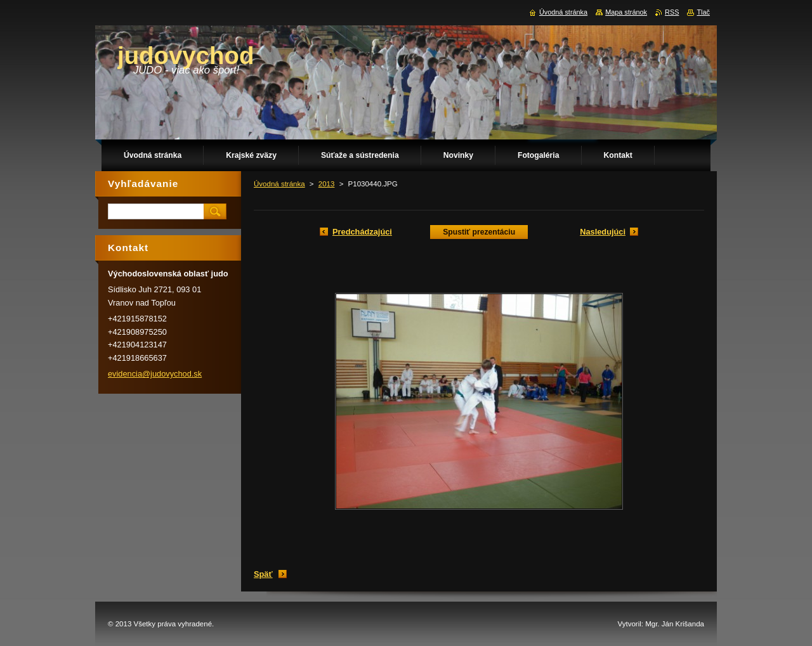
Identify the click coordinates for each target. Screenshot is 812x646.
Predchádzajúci (362, 232)
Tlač (703, 12)
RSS (672, 12)
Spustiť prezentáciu (479, 232)
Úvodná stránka (279, 184)
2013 (327, 184)
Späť (263, 574)
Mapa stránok (626, 12)
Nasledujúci (603, 232)
